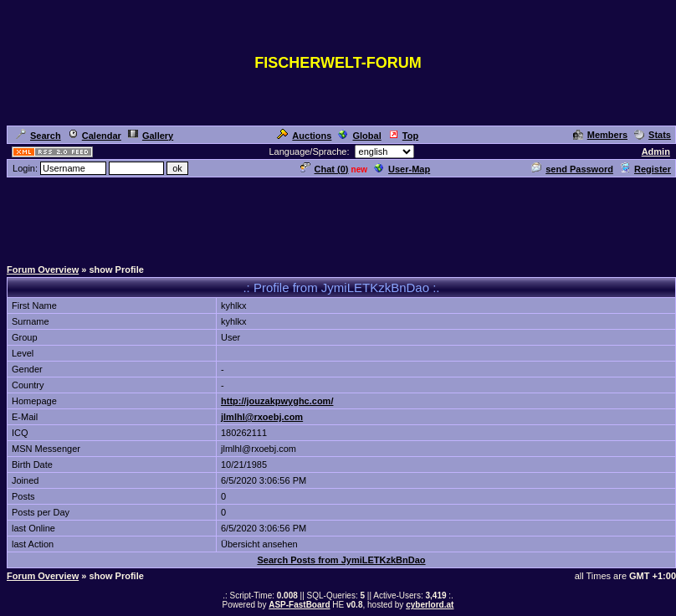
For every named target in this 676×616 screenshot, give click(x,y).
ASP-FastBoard (299, 605)
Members (600, 135)
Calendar (95, 136)
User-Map (402, 169)
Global (359, 136)
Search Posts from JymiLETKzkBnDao (341, 560)
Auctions (304, 136)
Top (403, 136)
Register (645, 169)
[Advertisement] (338, 217)
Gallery (151, 136)
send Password (572, 169)
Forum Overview (43, 269)
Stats (653, 135)
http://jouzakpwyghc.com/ (277, 401)
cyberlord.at (430, 605)
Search (38, 136)
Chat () (325, 169)
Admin (656, 151)
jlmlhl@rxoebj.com (262, 417)
